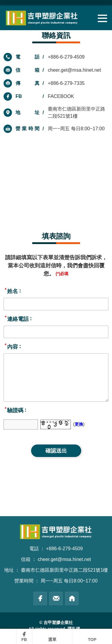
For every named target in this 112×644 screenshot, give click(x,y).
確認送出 (56, 451)
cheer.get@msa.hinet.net (74, 70)
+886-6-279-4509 (66, 57)
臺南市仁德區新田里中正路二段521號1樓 (65, 570)
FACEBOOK (61, 96)
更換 (79, 424)
